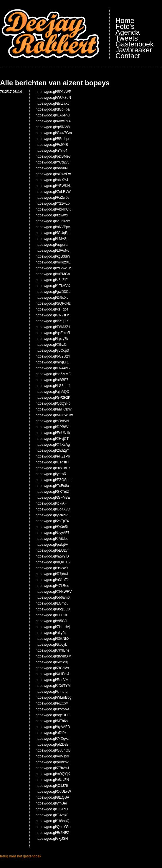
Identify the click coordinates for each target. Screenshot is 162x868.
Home (125, 21)
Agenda (128, 32)
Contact (128, 56)
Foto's (125, 26)
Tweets (127, 38)
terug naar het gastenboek (21, 856)
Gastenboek (134, 44)
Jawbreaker (134, 50)
